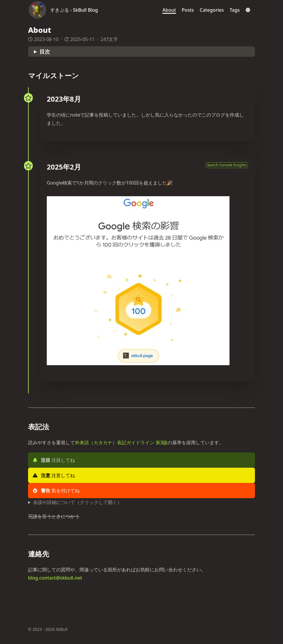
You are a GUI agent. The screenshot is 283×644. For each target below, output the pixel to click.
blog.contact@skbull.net (55, 578)
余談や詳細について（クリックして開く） (77, 502)
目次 (45, 52)
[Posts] (188, 10)
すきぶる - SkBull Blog (74, 10)
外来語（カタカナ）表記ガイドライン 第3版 (121, 443)
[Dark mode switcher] (248, 10)
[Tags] (235, 10)
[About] (169, 10)
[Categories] (212, 10)
